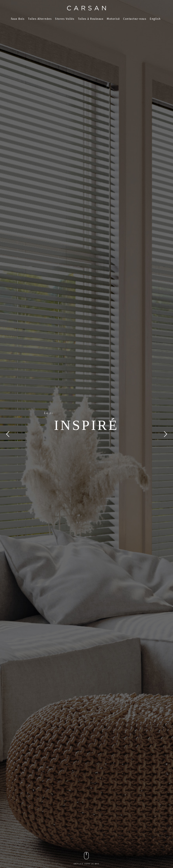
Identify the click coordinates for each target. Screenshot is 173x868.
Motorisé (113, 19)
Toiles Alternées (40, 19)
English (155, 19)
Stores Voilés (65, 19)
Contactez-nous (135, 19)
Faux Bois (18, 19)
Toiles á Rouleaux (91, 19)
